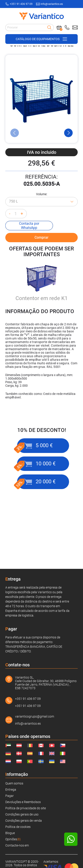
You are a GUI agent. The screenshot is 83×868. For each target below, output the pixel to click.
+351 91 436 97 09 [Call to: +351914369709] (21, 4)
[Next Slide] (69, 178)
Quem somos (14, 783)
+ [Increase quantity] (22, 259)
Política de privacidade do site (26, 808)
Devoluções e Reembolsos (23, 802)
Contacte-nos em (17, 845)
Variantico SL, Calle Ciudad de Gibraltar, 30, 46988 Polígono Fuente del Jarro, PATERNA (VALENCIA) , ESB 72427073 (46, 683)
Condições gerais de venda (24, 821)
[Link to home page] (41, 16)
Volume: (42, 240)
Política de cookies (18, 827)
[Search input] (30, 27)
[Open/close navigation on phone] (41, 39)
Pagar (10, 796)
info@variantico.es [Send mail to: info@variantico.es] (52, 4)
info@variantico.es (28, 724)
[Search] (49, 27)
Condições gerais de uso (22, 814)
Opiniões (13, 839)
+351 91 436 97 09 (28, 699)
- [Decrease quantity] (10, 259)
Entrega (11, 790)
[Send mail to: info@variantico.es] (75, 27)
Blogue (10, 833)
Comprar (41, 271)
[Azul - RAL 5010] (41, 247)
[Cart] (59, 27)
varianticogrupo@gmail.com (35, 716)
